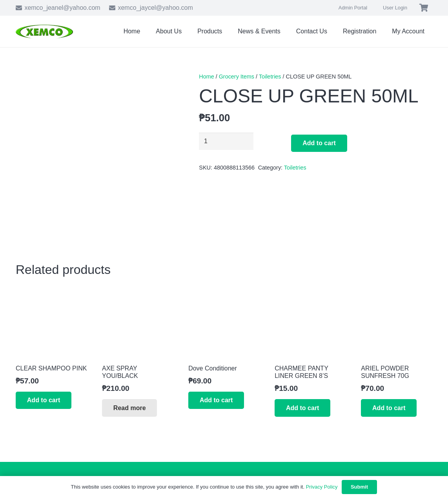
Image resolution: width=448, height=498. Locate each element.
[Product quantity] (226, 141)
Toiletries (270, 77)
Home (206, 77)
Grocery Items (237, 77)
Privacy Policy (322, 487)
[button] (44, 400)
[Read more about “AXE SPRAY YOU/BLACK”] (129, 408)
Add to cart (319, 143)
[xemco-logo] (44, 32)
